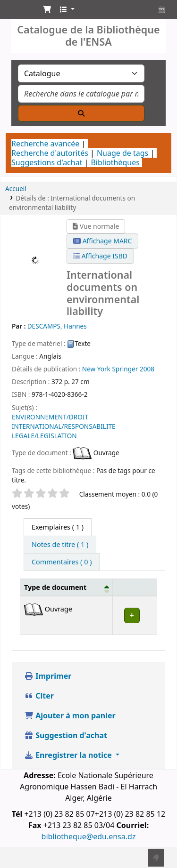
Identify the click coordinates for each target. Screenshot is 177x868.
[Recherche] (81, 113)
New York (96, 369)
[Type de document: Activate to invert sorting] (67, 587)
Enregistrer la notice (69, 755)
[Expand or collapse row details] (135, 615)
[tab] (60, 545)
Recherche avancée (45, 144)
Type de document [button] (55, 587)
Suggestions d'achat (47, 162)
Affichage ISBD (100, 256)
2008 (147, 369)
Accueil (16, 189)
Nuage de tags (122, 153)
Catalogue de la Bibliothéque (17, 12)
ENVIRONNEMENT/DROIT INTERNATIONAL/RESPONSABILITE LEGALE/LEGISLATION (64, 426)
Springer (125, 369)
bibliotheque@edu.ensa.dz (89, 836)
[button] (47, 9)
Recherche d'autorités (50, 153)
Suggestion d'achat (66, 735)
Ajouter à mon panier (70, 715)
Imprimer (48, 676)
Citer (39, 696)
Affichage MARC (102, 241)
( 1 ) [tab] (58, 527)
